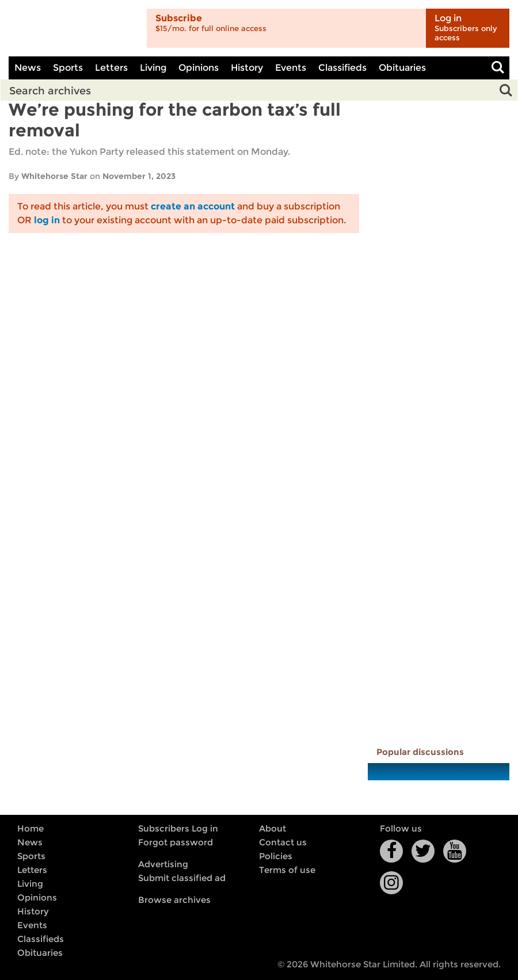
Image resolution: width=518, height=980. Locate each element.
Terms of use (287, 870)
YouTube (455, 851)
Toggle (498, 68)
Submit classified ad (182, 878)
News (28, 68)
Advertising (163, 864)
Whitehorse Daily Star (73, 28)
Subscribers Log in (178, 829)
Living (153, 68)
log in (47, 220)
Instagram (391, 883)
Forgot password (176, 842)
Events (291, 68)
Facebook (391, 851)
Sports (68, 68)
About (273, 829)
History (247, 68)
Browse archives (174, 900)
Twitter (423, 851)
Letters (111, 68)
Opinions (199, 68)
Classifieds (342, 68)
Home (31, 829)
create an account (193, 206)
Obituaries (402, 68)
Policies (276, 856)
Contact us (283, 842)
